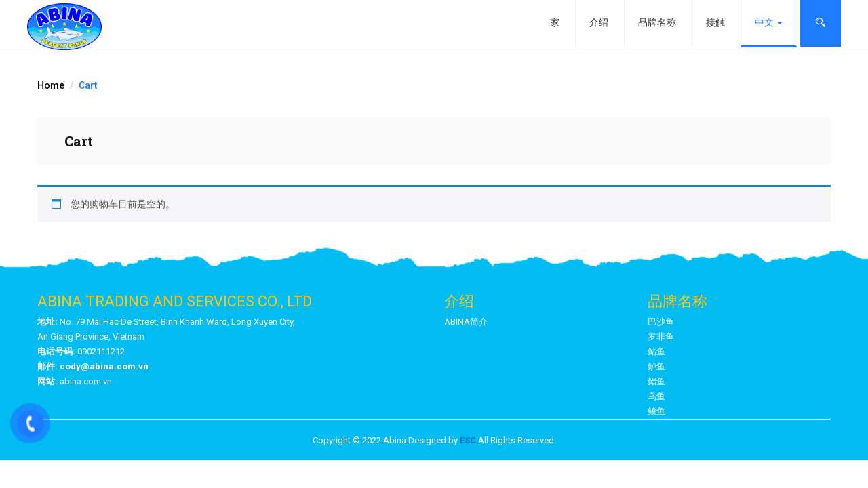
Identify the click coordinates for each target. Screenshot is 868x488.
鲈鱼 (656, 366)
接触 (715, 22)
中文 (769, 22)
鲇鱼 (656, 351)
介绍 (599, 22)
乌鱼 (656, 396)
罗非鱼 (661, 337)
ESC (468, 440)
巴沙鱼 (661, 322)
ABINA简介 (466, 322)
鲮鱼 (656, 411)
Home (51, 85)
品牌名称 (657, 22)
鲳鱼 (656, 381)
